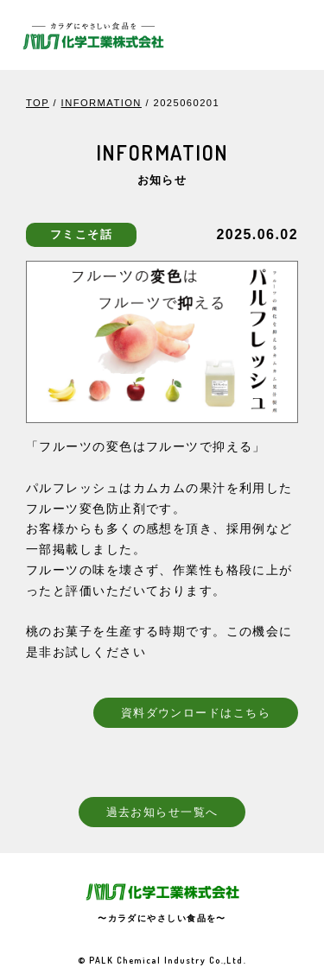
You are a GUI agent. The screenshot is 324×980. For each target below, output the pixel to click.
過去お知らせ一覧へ (162, 812)
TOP (38, 103)
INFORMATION (102, 103)
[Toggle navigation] (287, 35)
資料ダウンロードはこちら (196, 712)
